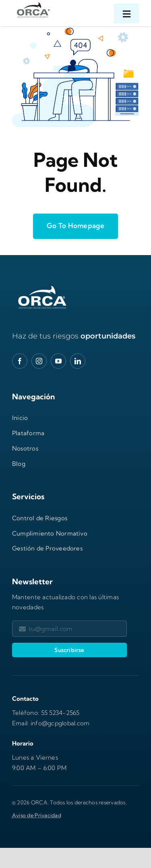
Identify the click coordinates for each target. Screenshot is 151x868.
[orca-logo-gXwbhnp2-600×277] (42, 287)
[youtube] (58, 361)
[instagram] (39, 361)
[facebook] (20, 361)
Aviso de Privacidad (37, 815)
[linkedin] (78, 361)
